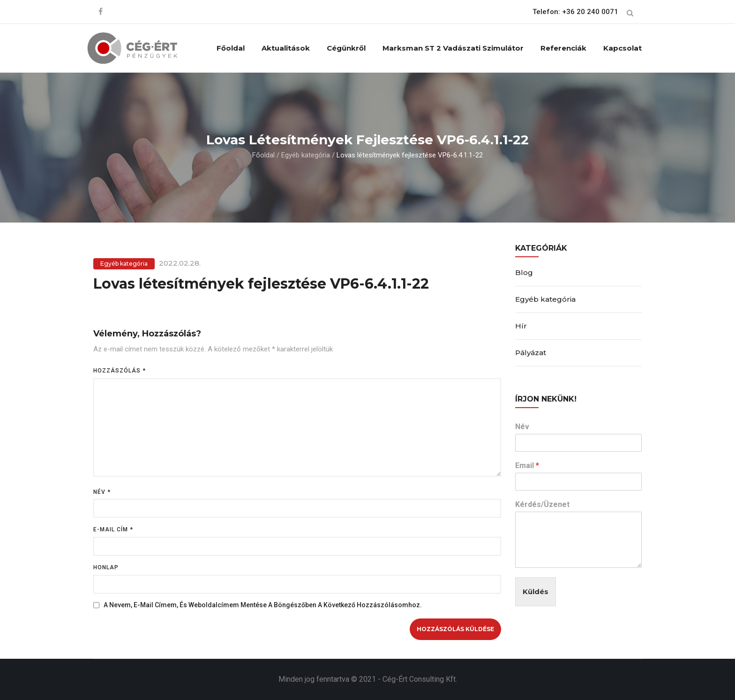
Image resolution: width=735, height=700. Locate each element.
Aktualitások (286, 48)
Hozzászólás (120, 371)
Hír (521, 326)
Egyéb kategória (306, 155)
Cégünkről (346, 48)
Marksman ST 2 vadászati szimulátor (453, 48)
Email (527, 465)
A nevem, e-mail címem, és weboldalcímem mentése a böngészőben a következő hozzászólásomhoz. (263, 605)
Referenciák (563, 48)
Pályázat (531, 353)
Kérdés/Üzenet (542, 504)
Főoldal (231, 48)
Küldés (536, 592)
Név (102, 492)
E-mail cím (113, 529)
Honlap (106, 567)
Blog (524, 272)
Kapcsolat (622, 48)
